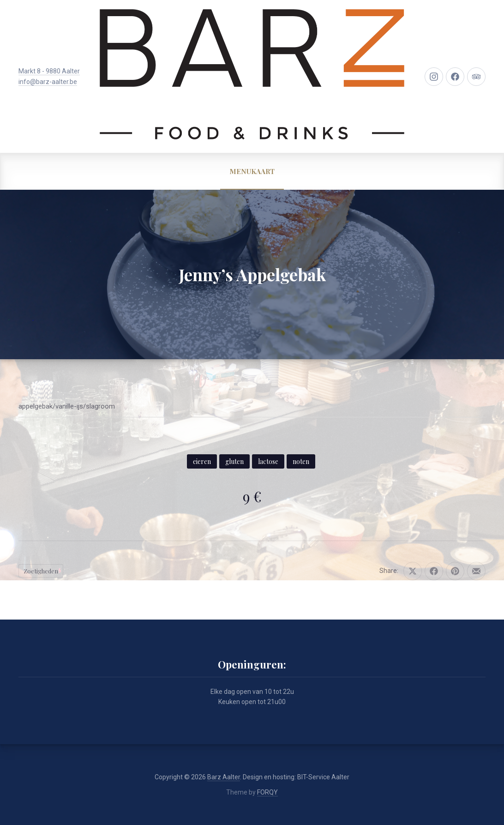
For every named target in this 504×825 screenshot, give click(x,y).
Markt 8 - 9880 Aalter (49, 71)
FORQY (267, 792)
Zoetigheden (41, 571)
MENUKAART (252, 171)
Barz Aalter (224, 777)
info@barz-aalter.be (48, 82)
